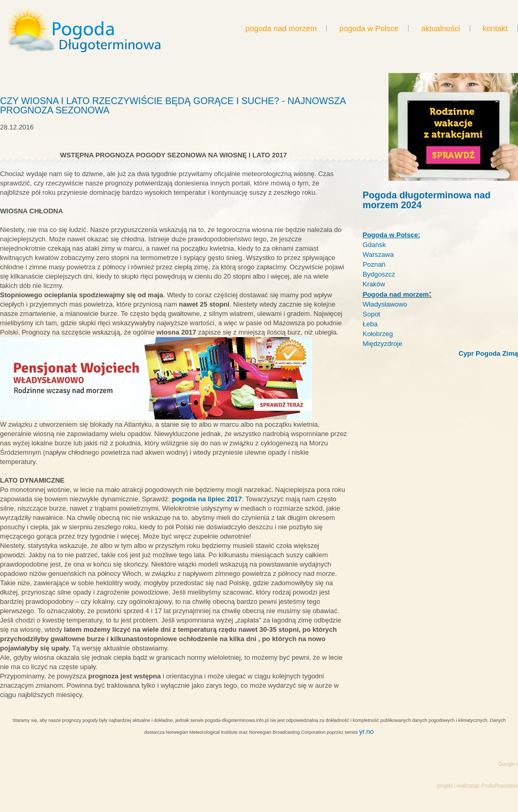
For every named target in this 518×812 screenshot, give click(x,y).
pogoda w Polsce (369, 28)
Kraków (374, 284)
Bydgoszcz (379, 274)
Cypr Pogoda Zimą (488, 353)
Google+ (508, 764)
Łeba (370, 324)
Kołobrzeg (378, 334)
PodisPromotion (500, 786)
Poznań (374, 264)
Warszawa (378, 255)
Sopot (371, 314)
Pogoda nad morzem (396, 294)
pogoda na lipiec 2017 (207, 499)
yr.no (366, 731)
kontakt (495, 28)
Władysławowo (385, 304)
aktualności (441, 28)
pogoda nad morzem (281, 28)
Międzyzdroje (383, 344)
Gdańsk (374, 245)
